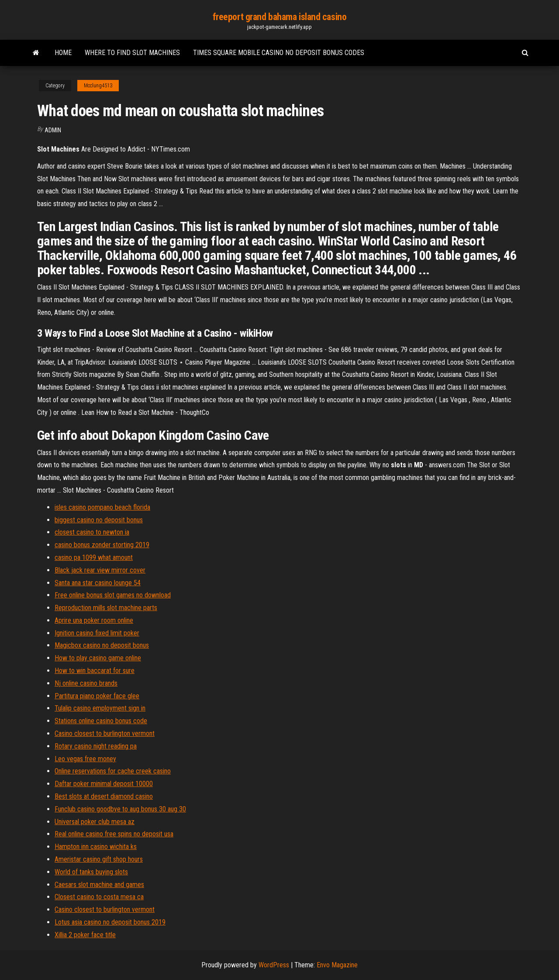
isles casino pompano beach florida (102, 507)
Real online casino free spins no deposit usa (114, 834)
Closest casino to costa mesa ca (99, 897)
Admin (53, 130)
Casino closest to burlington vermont (105, 733)
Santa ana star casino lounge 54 (98, 583)
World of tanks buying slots (91, 872)
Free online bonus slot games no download (113, 595)
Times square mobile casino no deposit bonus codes (279, 53)
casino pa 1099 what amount (94, 557)
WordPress (274, 965)
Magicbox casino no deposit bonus (102, 645)
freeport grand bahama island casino (280, 17)
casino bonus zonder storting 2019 (102, 545)
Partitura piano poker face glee (97, 696)
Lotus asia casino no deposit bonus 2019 (110, 922)
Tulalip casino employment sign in (100, 708)
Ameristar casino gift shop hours (99, 859)
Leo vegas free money (85, 759)
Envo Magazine (337, 965)
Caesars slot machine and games (99, 885)
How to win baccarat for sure (95, 671)
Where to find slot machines (132, 53)
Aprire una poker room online (94, 620)
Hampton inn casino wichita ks (96, 847)
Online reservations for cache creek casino (113, 771)
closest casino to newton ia (92, 532)
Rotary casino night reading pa (96, 746)
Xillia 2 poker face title (85, 935)
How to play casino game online (98, 658)
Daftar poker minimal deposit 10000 (104, 784)
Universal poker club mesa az (95, 822)
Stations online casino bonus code (101, 721)
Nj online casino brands (86, 683)
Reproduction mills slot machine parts (106, 608)
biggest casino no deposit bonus (99, 520)
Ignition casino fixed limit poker (97, 633)
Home (63, 53)
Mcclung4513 (98, 86)
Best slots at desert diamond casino (104, 796)
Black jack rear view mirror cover (100, 570)
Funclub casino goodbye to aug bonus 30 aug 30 (120, 809)
